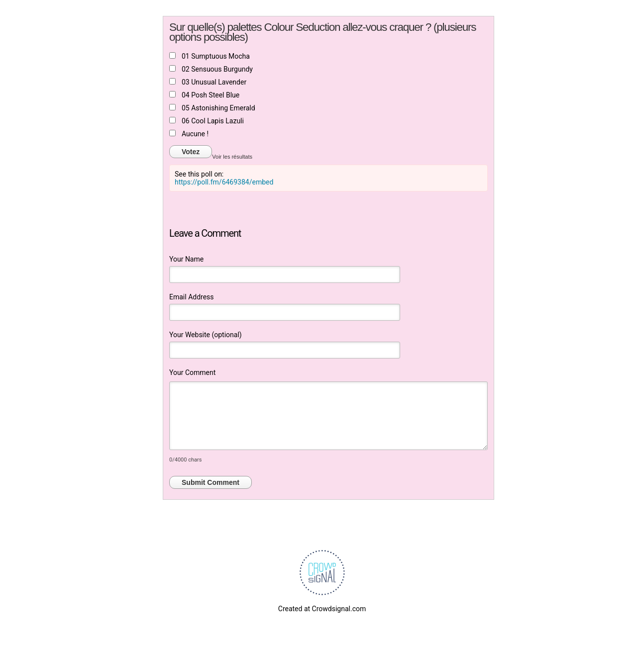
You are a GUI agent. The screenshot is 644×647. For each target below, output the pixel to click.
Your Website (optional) (206, 335)
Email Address (192, 297)
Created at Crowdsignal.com (322, 609)
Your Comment (192, 372)
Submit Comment (211, 482)
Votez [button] (191, 152)
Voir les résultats (232, 157)
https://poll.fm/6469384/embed (224, 182)
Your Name (186, 259)
